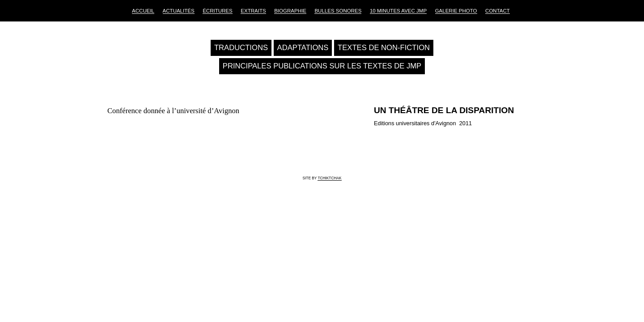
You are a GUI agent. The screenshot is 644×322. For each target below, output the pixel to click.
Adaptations (303, 48)
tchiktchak (329, 178)
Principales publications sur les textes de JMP (322, 66)
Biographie (290, 11)
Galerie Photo (456, 11)
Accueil (143, 11)
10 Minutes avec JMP (398, 11)
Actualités (179, 11)
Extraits (253, 11)
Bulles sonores (338, 11)
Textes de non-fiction (384, 48)
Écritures (218, 11)
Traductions (241, 48)
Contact (498, 11)
